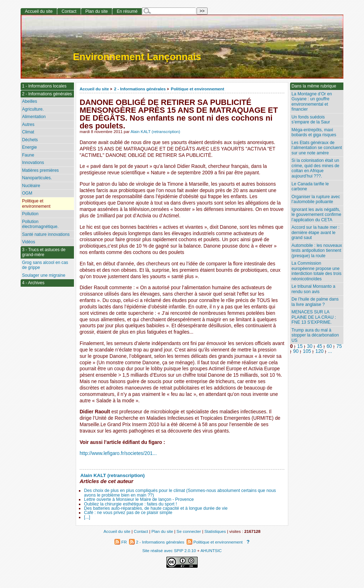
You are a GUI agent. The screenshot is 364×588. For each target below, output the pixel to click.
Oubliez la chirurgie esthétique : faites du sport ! (130, 504)
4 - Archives (33, 283)
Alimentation (34, 117)
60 (329, 346)
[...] (87, 517)
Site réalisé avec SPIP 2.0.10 (169, 550)
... (330, 351)
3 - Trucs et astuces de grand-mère (44, 252)
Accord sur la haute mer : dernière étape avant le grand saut (315, 232)
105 (307, 351)
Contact (69, 11)
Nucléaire (31, 186)
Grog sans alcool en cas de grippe (45, 265)
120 (319, 351)
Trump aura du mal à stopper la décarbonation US (315, 335)
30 (310, 346)
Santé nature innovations (46, 234)
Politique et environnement (198, 89)
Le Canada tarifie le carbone (310, 187)
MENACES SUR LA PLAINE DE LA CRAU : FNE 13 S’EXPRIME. (314, 317)
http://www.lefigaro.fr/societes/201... (118, 453)
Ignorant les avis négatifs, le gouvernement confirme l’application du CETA (316, 215)
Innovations (33, 163)
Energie (30, 147)
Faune (28, 155)
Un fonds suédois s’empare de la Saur (311, 120)
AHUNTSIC (211, 550)
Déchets (30, 140)
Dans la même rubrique (314, 86)
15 (300, 346)
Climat (28, 132)
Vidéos (29, 242)
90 (296, 351)
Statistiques (215, 531)
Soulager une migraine (44, 275)
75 (339, 346)
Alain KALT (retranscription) (155, 132)
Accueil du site (94, 89)
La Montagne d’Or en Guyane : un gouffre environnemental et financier (312, 102)
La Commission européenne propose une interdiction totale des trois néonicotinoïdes (317, 271)
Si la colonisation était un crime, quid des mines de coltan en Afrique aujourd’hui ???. (315, 168)
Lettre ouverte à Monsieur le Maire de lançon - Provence (139, 499)
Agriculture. (33, 109)
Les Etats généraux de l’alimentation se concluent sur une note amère (317, 148)
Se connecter (189, 531)
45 (319, 346)
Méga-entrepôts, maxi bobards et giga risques (314, 133)
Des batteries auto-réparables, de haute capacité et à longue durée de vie (156, 508)
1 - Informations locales (44, 86)
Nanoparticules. (37, 178)
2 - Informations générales (140, 89)
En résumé (127, 11)
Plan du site (97, 11)
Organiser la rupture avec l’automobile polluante (316, 199)
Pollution (30, 214)
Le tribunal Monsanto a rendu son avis (313, 289)
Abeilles (30, 101)
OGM (27, 193)
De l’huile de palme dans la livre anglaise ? (315, 302)
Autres (28, 125)
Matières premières (41, 170)
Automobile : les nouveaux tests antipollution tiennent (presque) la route (317, 251)
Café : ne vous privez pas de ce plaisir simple (128, 513)
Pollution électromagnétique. (40, 224)
